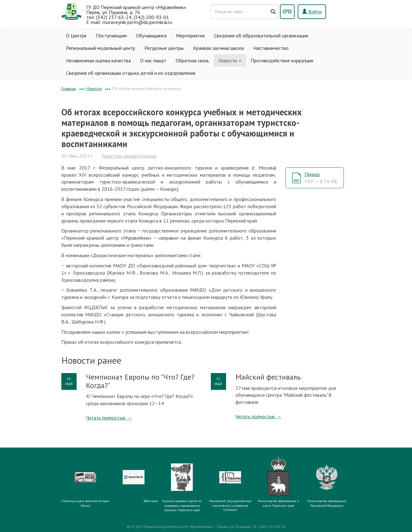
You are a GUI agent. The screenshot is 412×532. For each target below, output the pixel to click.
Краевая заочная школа (218, 48)
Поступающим (111, 36)
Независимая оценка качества (98, 60)
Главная (69, 89)
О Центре (76, 36)
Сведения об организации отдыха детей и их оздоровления (131, 73)
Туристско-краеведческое (129, 156)
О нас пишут (153, 60)
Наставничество (271, 48)
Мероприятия (190, 36)
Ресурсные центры (164, 48)
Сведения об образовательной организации (261, 36)
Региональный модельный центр (101, 48)
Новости (230, 60)
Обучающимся (151, 36)
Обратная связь (192, 60)
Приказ (321, 178)
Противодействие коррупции (282, 60)
